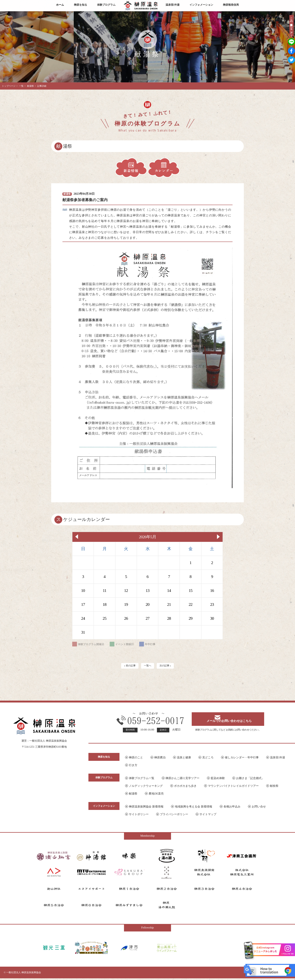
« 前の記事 (128, 666)
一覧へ (147, 666)
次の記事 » (167, 666)
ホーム (60, 5)
